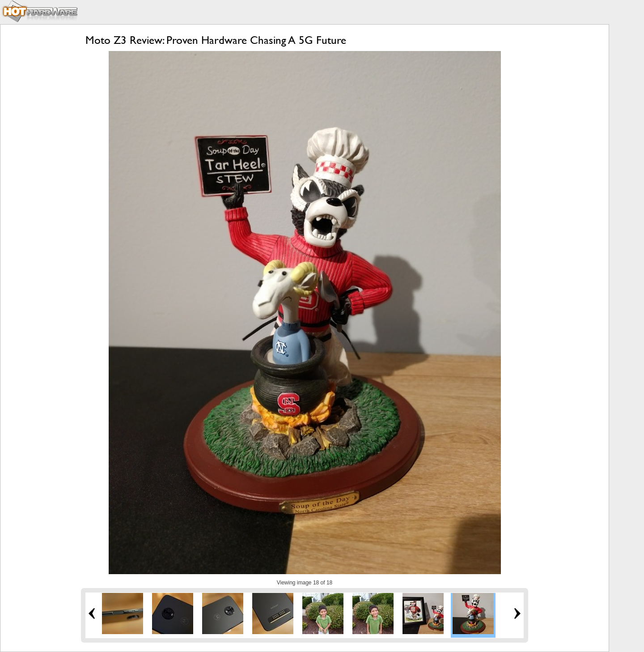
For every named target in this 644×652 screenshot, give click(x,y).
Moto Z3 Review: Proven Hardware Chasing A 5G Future (216, 40)
